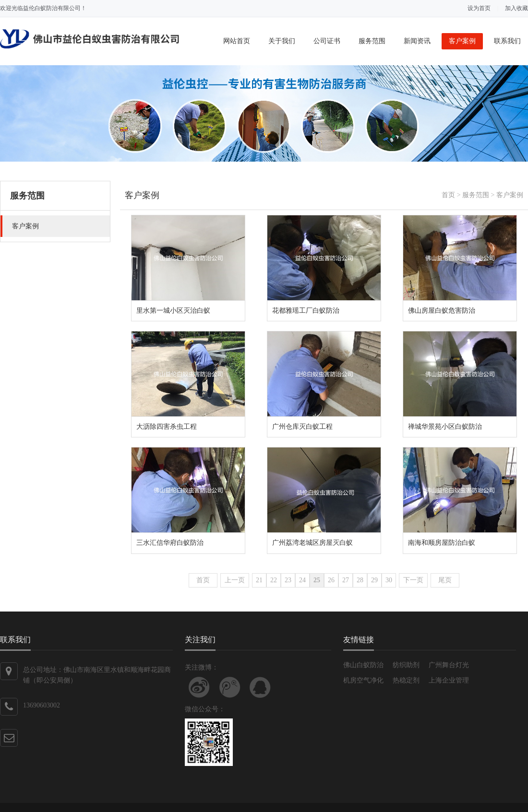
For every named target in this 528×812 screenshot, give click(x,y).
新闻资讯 (417, 41)
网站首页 (237, 41)
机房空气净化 (363, 680)
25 (317, 580)
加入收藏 (516, 8)
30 (389, 580)
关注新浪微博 (199, 687)
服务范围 (372, 41)
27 (346, 580)
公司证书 (327, 41)
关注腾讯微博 (230, 687)
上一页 (235, 580)
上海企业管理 (449, 680)
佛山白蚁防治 (363, 665)
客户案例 (462, 41)
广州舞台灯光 (449, 665)
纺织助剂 (406, 665)
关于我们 (282, 41)
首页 (448, 195)
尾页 (445, 580)
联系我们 (507, 41)
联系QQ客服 (260, 687)
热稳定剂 (406, 680)
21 (259, 580)
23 (288, 580)
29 (374, 580)
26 (331, 580)
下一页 (413, 580)
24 (302, 580)
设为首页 (479, 8)
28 (360, 580)
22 (274, 580)
